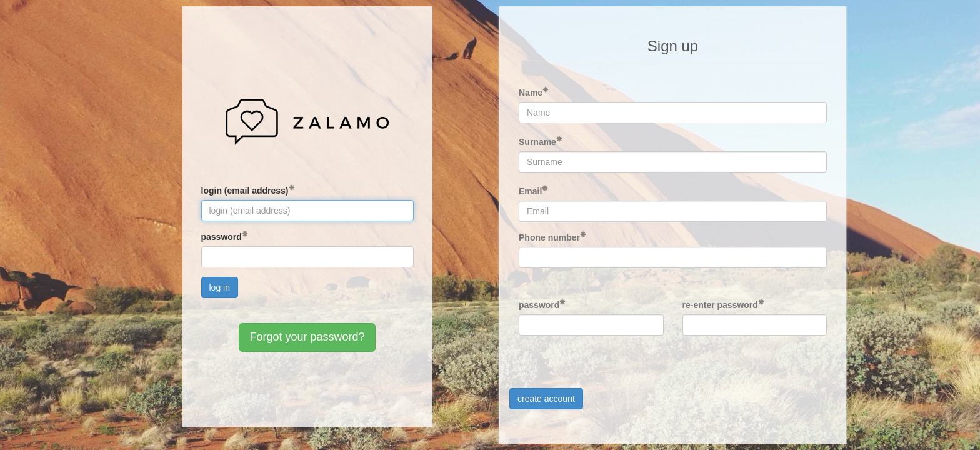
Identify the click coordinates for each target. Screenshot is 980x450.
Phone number (549, 237)
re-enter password (720, 305)
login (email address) (245, 191)
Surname (537, 142)
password (222, 237)
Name (531, 92)
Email (530, 191)
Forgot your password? (307, 337)
